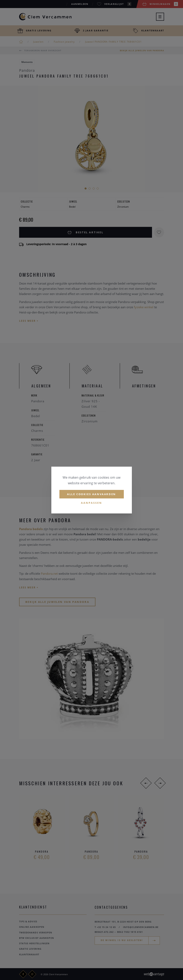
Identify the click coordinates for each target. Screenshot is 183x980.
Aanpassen (91, 503)
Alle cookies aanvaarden (91, 494)
